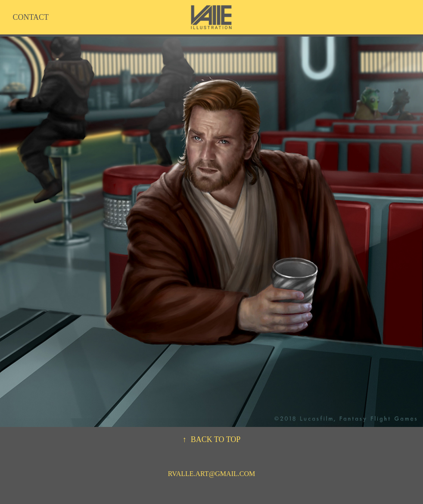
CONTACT (31, 17)
